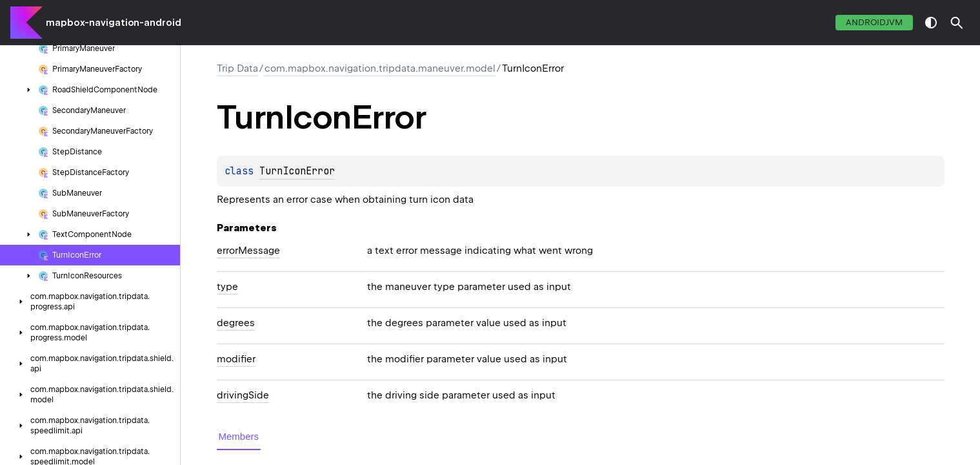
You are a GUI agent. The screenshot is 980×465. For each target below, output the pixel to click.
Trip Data (237, 68)
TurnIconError (297, 171)
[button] (957, 23)
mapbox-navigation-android (114, 23)
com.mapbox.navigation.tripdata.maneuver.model (380, 68)
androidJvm (874, 22)
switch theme (931, 23)
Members (239, 436)
